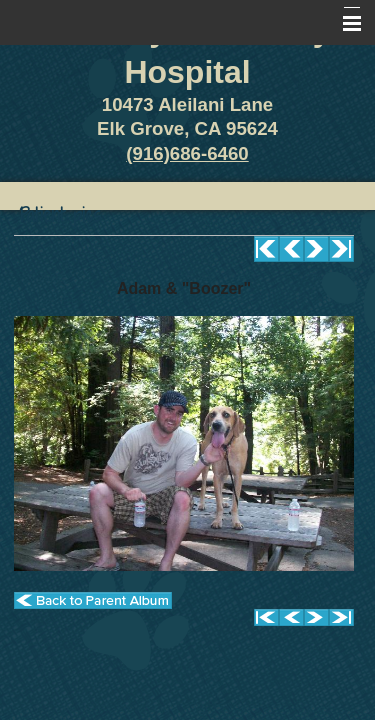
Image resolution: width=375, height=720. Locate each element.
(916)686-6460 (187, 153)
